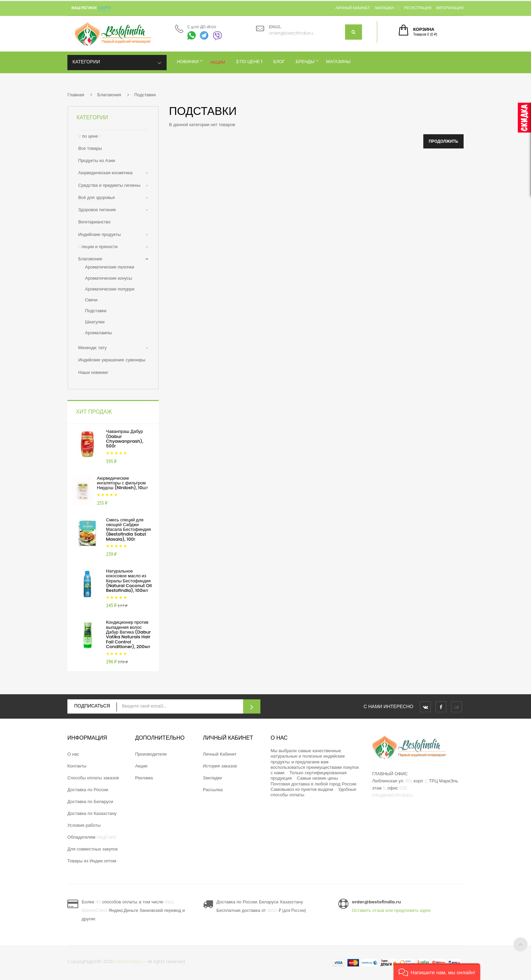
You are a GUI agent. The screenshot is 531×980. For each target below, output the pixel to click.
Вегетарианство (94, 222)
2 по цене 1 (89, 136)
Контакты (77, 766)
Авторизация (450, 8)
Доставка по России (88, 790)
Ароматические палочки (110, 267)
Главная (76, 95)
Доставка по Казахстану (92, 813)
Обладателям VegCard (92, 837)
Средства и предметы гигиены (109, 185)
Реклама (144, 778)
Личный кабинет (353, 8)
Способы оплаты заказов (93, 778)
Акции (141, 766)
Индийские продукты (100, 234)
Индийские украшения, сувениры (112, 360)
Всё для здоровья (97, 197)
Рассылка (213, 790)
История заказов (220, 766)
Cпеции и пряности (98, 247)
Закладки (212, 778)
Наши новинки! (93, 372)
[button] (437, 972)
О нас (73, 754)
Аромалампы (98, 333)
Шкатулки (95, 322)
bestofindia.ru (129, 962)
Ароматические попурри (110, 289)
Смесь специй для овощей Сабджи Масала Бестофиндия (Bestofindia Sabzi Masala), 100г (128, 529)
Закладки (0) (387, 8)
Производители (151, 754)
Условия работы (84, 825)
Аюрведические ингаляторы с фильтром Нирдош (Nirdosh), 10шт (122, 483)
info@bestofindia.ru (392, 795)
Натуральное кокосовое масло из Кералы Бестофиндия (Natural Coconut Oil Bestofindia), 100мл (129, 581)
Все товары (90, 148)
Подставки (145, 95)
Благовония (109, 95)
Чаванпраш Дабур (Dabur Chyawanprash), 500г (125, 439)
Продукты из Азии (97, 161)
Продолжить (443, 141)
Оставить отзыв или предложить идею (391, 910)
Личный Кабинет (220, 754)
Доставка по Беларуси (90, 802)
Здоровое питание (97, 210)
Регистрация (418, 8)
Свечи (91, 300)
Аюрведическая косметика (105, 173)
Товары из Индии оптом (92, 861)
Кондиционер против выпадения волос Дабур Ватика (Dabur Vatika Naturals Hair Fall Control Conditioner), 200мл (128, 634)
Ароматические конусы (109, 278)
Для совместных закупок (93, 849)
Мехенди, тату (92, 348)
